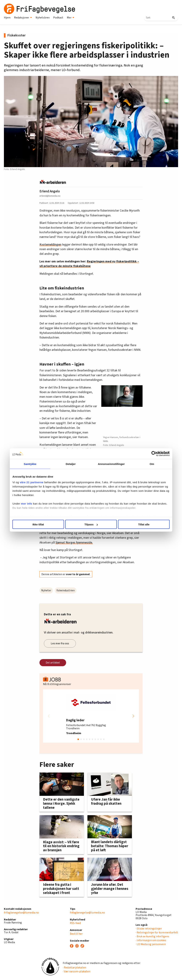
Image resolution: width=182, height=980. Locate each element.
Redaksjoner (23, 18)
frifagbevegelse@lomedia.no (21, 913)
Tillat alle (143, 524)
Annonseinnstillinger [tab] (111, 464)
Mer (71, 18)
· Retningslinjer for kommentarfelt (157, 933)
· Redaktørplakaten (74, 968)
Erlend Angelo (50, 191)
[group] (91, 716)
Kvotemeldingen (50, 245)
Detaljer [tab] (71, 464)
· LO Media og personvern (151, 944)
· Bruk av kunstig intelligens (152, 936)
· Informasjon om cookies (151, 940)
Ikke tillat (39, 524)
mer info (28, 503)
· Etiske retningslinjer (149, 929)
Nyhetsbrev (43, 18)
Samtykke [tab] (31, 464)
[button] (133, 716)
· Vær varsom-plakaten (77, 971)
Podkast (58, 18)
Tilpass (91, 524)
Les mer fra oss (60, 643)
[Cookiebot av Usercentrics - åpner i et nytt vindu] (153, 454)
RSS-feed (75, 923)
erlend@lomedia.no (50, 196)
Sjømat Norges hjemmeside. (74, 543)
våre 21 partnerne (33, 482)
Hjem (7, 18)
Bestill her (76, 934)
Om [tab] (151, 464)
